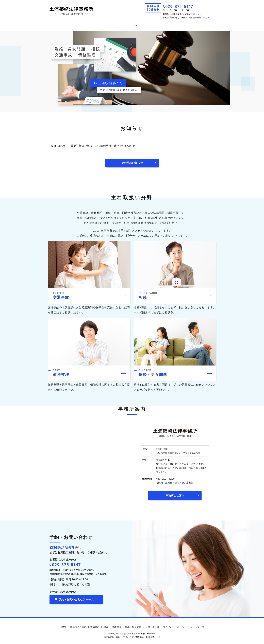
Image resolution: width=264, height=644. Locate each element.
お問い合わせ (179, 24)
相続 (106, 625)
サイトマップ (197, 625)
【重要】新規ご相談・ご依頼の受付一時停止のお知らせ (102, 143)
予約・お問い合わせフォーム (76, 597)
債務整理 (117, 625)
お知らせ (155, 24)
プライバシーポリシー (175, 625)
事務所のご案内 (105, 24)
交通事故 (95, 625)
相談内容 (130, 24)
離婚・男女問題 (133, 625)
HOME (81, 24)
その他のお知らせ (132, 160)
